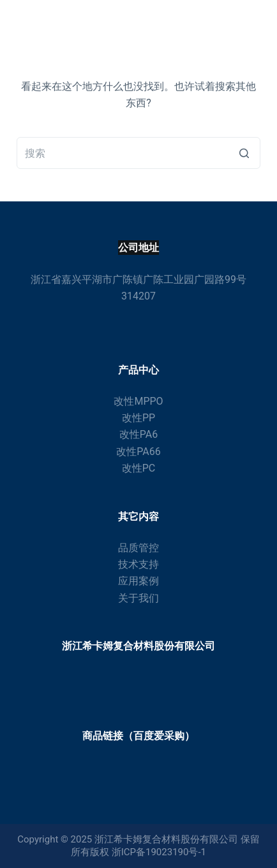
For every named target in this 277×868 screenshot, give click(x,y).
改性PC (139, 468)
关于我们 (138, 598)
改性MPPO (138, 401)
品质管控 (138, 548)
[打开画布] (255, 22)
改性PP (138, 418)
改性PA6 (138, 434)
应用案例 (138, 581)
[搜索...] (138, 153)
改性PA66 (138, 452)
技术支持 (138, 564)
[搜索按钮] (244, 153)
